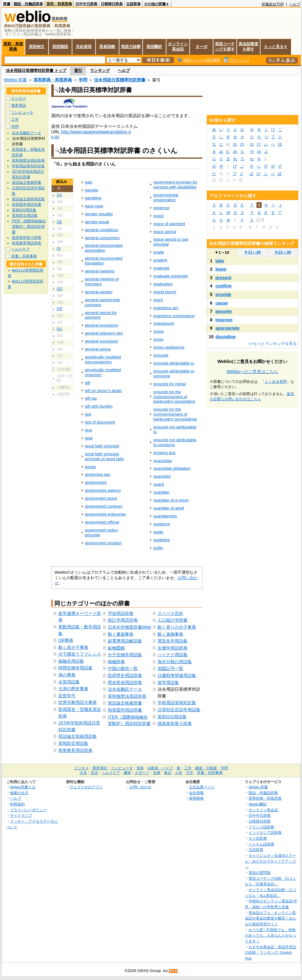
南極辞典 (116, 662)
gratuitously (164, 323)
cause (222, 303)
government (96, 482)
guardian (161, 492)
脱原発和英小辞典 (175, 723)
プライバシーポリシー (28, 810)
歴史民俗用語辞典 (125, 682)
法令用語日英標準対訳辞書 (120, 80)
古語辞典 (133, 4)
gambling (93, 198)
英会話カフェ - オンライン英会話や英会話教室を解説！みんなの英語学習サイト (271, 918)
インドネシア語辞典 (265, 832)
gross (158, 339)
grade (158, 252)
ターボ (201, 47)
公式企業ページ (202, 787)
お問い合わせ (140, 787)
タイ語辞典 (258, 838)
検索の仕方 (19, 793)
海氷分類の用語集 (175, 662)
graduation (163, 284)
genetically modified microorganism (103, 359)
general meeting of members (102, 281)
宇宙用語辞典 (121, 613)
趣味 (127, 773)
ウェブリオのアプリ (86, 787)
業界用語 (19, 105)
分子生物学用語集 (125, 655)
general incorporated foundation (104, 261)
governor (161, 208)
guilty (158, 548)
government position (103, 543)
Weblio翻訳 (258, 804)
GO (60, 289)
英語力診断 (131, 47)
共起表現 (84, 47)
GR (60, 309)
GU (60, 329)
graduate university (171, 276)
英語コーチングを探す (225, 46)
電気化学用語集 (173, 641)
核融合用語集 (71, 661)
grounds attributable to (174, 363)
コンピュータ (22, 113)
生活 (94, 773)
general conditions (102, 230)
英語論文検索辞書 (125, 703)
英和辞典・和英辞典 (53, 80)
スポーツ (142, 773)
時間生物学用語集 (75, 668)
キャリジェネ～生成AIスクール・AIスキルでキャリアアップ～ (270, 861)
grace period (165, 232)
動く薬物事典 (170, 634)
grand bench (165, 292)
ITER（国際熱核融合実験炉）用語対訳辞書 (29, 227)
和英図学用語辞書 (125, 710)
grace (158, 216)
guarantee (163, 461)
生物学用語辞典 (173, 648)
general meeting (100, 271)
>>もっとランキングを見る (273, 344)
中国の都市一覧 (123, 668)
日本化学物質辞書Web (129, 627)
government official (102, 522)
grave (158, 331)
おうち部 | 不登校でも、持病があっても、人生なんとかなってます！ (271, 935)
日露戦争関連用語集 (177, 675)
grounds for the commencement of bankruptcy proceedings (175, 414)
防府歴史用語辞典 (125, 675)
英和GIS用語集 (172, 717)
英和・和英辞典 (59, 4)
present (224, 278)
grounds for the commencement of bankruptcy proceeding (174, 397)
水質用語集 (69, 682)
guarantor (162, 476)
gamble (92, 190)
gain (89, 182)
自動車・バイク (160, 768)
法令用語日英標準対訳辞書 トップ (36, 70)
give (89, 430)
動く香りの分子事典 (177, 627)
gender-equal (97, 222)
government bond (101, 498)
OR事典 (66, 640)
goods (91, 467)
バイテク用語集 (173, 655)
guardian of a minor (171, 500)
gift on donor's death (104, 391)
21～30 (283, 252)
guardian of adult (169, 508)
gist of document (100, 422)
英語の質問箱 (260, 873)
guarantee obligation (172, 468)
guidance (162, 524)
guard (158, 484)
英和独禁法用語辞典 (127, 696)
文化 (83, 773)
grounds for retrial (169, 384)
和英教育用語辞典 (75, 750)
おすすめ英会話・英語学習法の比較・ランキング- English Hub (271, 952)
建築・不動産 (206, 768)
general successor (102, 341)
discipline (226, 337)
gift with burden (99, 406)
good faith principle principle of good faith (104, 456)
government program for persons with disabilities (175, 185)
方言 (190, 773)
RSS (173, 971)
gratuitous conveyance (174, 316)
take (220, 261)
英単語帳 (107, 47)
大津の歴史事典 (73, 689)
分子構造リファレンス (80, 654)
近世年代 (67, 696)
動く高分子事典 (73, 647)
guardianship (165, 516)
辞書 (7, 4)
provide (224, 294)
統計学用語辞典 (123, 620)
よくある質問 (276, 382)
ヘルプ (295, 4)
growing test (164, 453)
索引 (78, 70)
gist (88, 414)
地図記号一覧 (170, 668)
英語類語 (60, 47)
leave (221, 269)
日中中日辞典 (86, 4)
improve (224, 320)
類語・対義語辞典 (28, 4)
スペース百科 (170, 613)
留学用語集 (168, 682)
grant (158, 300)
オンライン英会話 (178, 46)
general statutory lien (104, 333)
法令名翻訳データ (125, 689)
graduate (161, 268)
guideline (162, 540)
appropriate (228, 328)
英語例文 (37, 47)
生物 (157, 773)
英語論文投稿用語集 (78, 736)
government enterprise (106, 514)
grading (160, 260)
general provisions (102, 325)
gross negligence (169, 347)
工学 (15, 120)
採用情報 (196, 798)
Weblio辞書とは (23, 787)
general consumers (102, 238)
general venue (98, 349)
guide (158, 532)
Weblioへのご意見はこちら (253, 372)
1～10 (222, 252)
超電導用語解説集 (125, 641)
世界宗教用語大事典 (78, 702)
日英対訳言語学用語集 (179, 710)
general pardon (99, 292)
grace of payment (169, 224)
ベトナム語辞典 (261, 844)
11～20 (252, 252)
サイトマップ (21, 815)
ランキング (100, 70)
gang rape (94, 206)
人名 (179, 773)
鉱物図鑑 (116, 648)
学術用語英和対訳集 (177, 703)
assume (224, 311)
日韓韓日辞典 (112, 4)
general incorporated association (104, 248)
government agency (103, 490)
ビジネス (19, 98)
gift (88, 383)
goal (89, 438)
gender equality (99, 214)
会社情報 (196, 793)
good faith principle (102, 446)
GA (60, 195)
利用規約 (17, 804)
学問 (83, 80)
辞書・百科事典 (24, 256)
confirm (224, 286)
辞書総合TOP (273, 4)
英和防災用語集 (73, 743)
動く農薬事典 (121, 634)
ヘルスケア (20, 249)
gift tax (91, 398)
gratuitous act (166, 308)
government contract (104, 506)
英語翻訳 (154, 47)
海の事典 (67, 675)
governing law (98, 474)
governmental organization (166, 197)
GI (59, 249)
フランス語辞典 (261, 827)
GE (60, 222)
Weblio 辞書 (16, 80)
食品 (168, 773)
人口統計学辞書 (173, 620)
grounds (161, 355)
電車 (140, 768)
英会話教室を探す (248, 46)
